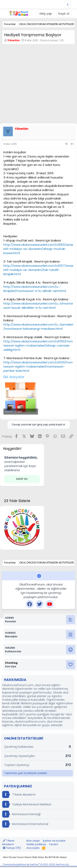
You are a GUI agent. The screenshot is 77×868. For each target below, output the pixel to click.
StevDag (11, 663)
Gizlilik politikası (36, 844)
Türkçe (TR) (12, 848)
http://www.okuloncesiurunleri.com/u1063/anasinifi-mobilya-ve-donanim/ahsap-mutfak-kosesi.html (38, 249)
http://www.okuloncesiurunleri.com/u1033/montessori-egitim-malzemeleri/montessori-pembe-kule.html (38, 366)
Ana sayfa (33, 848)
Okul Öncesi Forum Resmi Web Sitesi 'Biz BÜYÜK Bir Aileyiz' (35, 857)
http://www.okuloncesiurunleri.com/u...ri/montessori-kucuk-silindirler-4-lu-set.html (38, 306)
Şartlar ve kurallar (54, 841)
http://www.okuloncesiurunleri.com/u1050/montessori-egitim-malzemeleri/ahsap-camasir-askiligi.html (38, 345)
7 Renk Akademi (19, 794)
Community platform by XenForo (36, 864)
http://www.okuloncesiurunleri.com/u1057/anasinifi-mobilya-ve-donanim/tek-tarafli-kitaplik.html (38, 270)
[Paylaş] (66, 144)
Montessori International (25, 824)
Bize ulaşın (33, 841)
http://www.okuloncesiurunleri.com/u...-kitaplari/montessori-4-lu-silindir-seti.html (35, 289)
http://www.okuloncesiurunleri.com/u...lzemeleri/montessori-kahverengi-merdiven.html (38, 327)
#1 (72, 144)
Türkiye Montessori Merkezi (27, 804)
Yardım (54, 844)
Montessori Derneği (21, 814)
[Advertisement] (38, 85)
